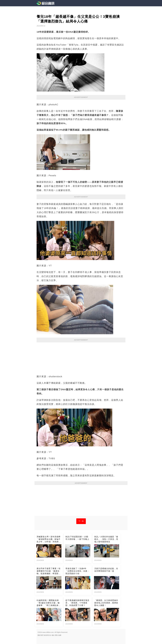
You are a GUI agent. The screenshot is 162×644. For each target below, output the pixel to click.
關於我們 (41, 635)
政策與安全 (48, 635)
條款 (53, 635)
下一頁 (81, 521)
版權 (60, 635)
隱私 (56, 635)
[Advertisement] (81, 357)
